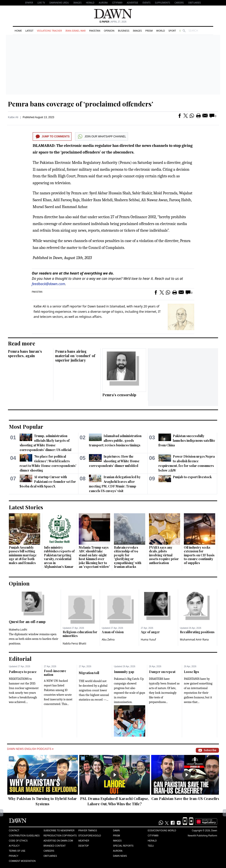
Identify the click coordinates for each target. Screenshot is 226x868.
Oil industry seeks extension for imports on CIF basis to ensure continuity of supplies (199, 555)
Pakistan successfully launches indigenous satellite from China (187, 441)
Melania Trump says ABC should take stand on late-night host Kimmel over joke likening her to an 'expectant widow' (94, 557)
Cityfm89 (153, 836)
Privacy (14, 856)
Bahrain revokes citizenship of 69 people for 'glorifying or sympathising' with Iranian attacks (128, 557)
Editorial (20, 659)
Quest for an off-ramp (27, 622)
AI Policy (14, 846)
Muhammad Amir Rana (194, 640)
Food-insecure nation (55, 673)
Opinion (109, 31)
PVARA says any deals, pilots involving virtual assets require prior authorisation (164, 555)
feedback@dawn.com (48, 284)
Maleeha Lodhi (18, 630)
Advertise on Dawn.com (58, 841)
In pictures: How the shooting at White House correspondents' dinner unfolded (114, 461)
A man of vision (113, 632)
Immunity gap (124, 672)
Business (124, 31)
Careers (179, 3)
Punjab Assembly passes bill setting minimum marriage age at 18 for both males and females (23, 555)
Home (18, 31)
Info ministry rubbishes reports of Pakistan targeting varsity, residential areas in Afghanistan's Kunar (59, 557)
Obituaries (194, 3)
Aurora (103, 3)
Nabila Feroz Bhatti (74, 643)
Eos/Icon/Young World (162, 831)
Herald (90, 3)
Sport (172, 31)
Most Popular (26, 426)
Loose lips (191, 672)
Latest (29, 31)
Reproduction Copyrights (60, 836)
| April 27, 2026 (113, 22)
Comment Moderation (22, 861)
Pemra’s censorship (119, 395)
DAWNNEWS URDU (59, 3)
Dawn (116, 831)
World (161, 31)
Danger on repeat (162, 672)
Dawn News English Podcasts (30, 749)
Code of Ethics (18, 841)
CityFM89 (117, 3)
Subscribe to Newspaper (59, 831)
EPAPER (29, 3)
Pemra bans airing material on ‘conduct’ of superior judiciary (75, 356)
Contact (14, 831)
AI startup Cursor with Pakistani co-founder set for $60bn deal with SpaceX (48, 482)
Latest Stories (26, 507)
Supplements (163, 3)
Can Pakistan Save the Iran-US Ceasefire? (187, 799)
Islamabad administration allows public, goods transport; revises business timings (115, 441)
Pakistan (95, 31)
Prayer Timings (88, 831)
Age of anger (150, 632)
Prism (149, 31)
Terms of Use (17, 851)
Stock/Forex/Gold (90, 836)
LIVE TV (41, 3)
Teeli (151, 846)
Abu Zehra (108, 640)
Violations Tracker (49, 31)
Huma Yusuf (148, 640)
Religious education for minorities (80, 634)
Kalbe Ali (13, 117)
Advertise (133, 3)
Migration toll (89, 673)
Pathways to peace (23, 672)
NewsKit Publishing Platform (202, 836)
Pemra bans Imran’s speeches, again (25, 353)
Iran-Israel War (75, 31)
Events (147, 3)
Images (77, 3)
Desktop (84, 846)
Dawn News (120, 856)
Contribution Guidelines (24, 836)
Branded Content (55, 846)
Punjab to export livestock (192, 477)
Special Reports (123, 846)
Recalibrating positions (197, 632)
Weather (84, 841)
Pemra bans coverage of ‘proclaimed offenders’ (81, 104)
